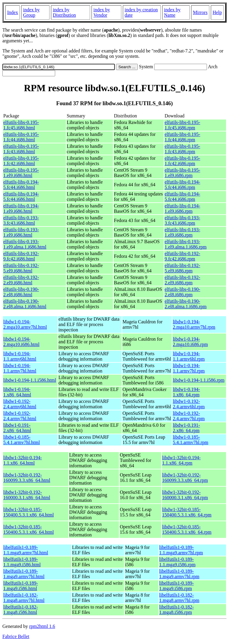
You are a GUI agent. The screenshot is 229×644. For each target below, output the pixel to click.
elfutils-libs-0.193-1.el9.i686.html (21, 232)
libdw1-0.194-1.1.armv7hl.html (20, 368)
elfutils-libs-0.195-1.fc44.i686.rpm (182, 137)
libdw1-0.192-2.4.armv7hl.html (20, 416)
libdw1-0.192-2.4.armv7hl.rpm (189, 416)
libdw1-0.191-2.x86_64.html (17, 428)
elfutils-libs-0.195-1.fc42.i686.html (21, 161)
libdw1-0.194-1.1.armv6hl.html (20, 356)
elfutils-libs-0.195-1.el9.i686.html (21, 173)
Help (217, 12)
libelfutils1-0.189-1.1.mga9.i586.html (22, 562)
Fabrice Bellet (16, 636)
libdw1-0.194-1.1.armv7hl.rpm (189, 368)
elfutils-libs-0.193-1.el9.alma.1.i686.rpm (186, 244)
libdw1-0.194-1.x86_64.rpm (186, 392)
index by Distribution (64, 12)
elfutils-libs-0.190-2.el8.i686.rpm (182, 292)
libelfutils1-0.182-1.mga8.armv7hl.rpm (179, 598)
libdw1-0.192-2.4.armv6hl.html (20, 404)
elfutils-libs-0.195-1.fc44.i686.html (21, 137)
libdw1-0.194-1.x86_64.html (17, 392)
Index (13, 12)
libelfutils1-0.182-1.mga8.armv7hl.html (24, 598)
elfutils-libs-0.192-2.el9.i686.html (21, 280)
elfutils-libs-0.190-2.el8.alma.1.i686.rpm (186, 304)
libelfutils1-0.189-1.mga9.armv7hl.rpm (179, 574)
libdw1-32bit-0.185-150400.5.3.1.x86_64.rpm (187, 512)
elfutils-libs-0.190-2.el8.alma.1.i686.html (25, 304)
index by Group (31, 12)
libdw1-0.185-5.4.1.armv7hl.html (22, 440)
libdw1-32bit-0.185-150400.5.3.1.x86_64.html (28, 512)
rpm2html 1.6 (42, 626)
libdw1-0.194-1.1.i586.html (30, 380)
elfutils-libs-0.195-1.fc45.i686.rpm (182, 125)
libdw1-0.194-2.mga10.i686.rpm (190, 342)
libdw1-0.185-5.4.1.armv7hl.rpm (190, 440)
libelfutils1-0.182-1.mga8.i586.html (21, 610)
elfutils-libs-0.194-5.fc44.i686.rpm (182, 185)
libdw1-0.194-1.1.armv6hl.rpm (189, 356)
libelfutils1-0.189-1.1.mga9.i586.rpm (177, 562)
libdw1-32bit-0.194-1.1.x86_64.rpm (181, 460)
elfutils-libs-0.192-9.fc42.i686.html (21, 256)
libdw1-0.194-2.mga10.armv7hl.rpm (194, 324)
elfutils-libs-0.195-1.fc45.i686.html (21, 125)
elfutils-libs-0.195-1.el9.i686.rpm (182, 173)
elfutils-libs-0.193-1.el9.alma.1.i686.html (25, 244)
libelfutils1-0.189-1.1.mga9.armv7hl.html (26, 550)
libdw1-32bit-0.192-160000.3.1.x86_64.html (27, 495)
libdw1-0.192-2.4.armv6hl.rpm (189, 404)
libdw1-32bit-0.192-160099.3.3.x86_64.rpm (185, 478)
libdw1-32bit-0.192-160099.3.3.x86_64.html (27, 478)
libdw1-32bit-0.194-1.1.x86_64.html (23, 460)
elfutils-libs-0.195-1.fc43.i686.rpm (182, 149)
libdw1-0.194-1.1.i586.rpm (198, 380)
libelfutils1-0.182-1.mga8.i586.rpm (177, 610)
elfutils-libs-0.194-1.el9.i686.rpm (182, 208)
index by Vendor (102, 12)
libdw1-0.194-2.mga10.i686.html (21, 342)
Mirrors (200, 12)
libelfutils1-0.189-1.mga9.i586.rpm (177, 586)
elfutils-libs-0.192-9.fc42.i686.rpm (182, 256)
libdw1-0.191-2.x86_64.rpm (186, 428)
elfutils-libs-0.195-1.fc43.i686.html (21, 149)
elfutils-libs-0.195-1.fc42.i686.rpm (182, 161)
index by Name (172, 12)
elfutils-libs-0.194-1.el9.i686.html (21, 208)
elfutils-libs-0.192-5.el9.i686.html (21, 268)
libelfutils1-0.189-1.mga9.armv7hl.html (24, 574)
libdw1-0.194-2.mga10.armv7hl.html (25, 324)
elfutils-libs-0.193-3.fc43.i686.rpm (182, 220)
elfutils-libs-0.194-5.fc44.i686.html (21, 185)
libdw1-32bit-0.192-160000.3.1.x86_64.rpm (185, 495)
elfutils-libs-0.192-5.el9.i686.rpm (182, 268)
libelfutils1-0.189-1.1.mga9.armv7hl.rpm (181, 550)
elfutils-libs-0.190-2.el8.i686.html (21, 292)
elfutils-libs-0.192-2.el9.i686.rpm (182, 280)
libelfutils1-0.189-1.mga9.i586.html (21, 586)
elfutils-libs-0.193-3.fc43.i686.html (21, 220)
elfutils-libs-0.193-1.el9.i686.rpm (182, 232)
